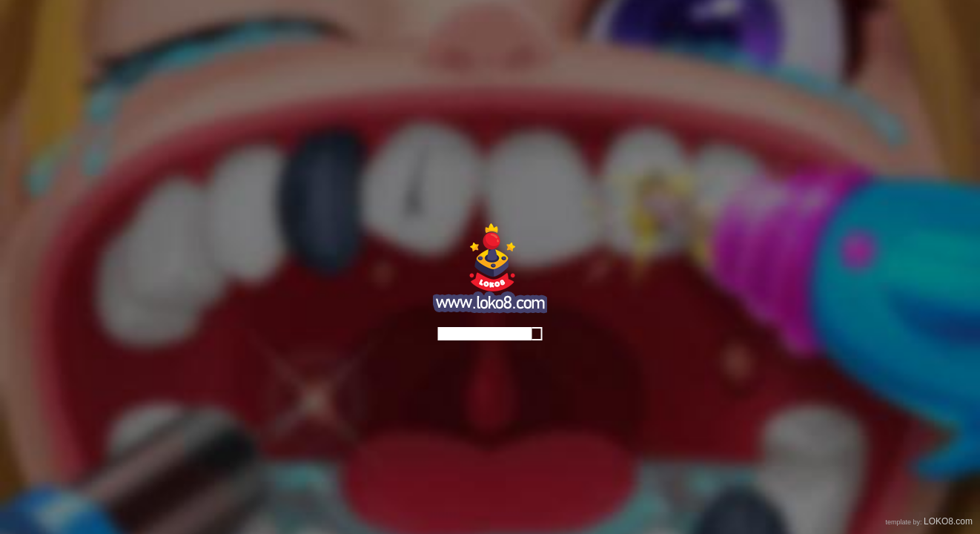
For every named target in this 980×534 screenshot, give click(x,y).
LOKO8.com (948, 521)
